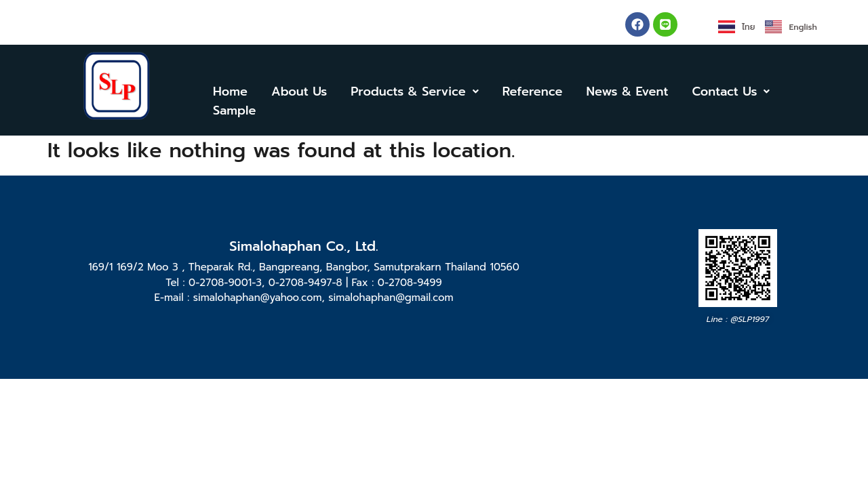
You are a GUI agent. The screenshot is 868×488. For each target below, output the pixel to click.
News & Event (628, 91)
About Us (299, 91)
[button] (415, 91)
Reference (533, 91)
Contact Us (731, 91)
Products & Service (415, 91)
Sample (234, 110)
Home (230, 91)
